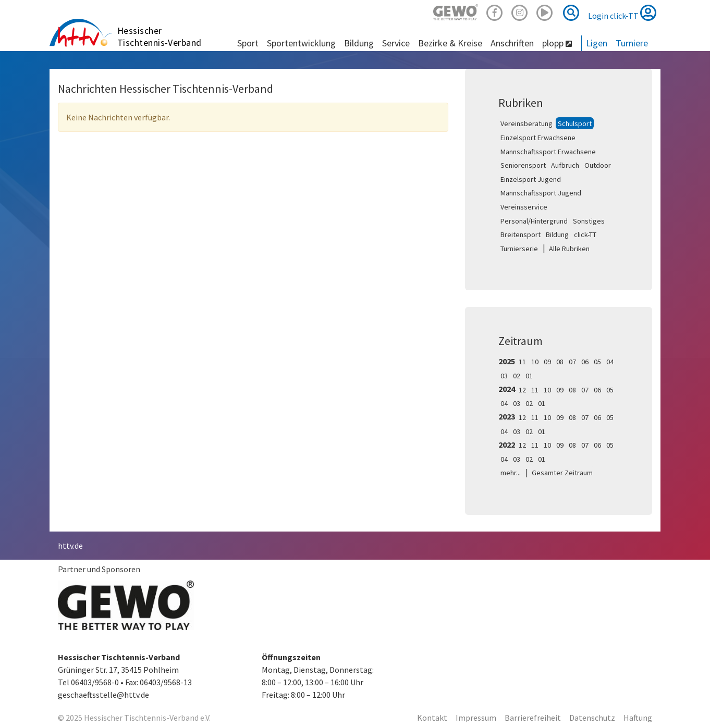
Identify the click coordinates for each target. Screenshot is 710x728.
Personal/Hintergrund (534, 221)
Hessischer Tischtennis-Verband (160, 36)
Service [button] (396, 43)
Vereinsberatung (527, 124)
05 (597, 362)
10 (535, 362)
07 (572, 362)
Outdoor (598, 165)
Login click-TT (622, 13)
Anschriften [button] (512, 43)
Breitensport (521, 235)
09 (547, 362)
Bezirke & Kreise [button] (450, 43)
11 (522, 362)
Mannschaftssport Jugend (541, 193)
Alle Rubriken (569, 249)
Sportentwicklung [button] (301, 43)
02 (517, 376)
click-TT (585, 235)
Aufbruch (565, 165)
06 (585, 362)
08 (560, 362)
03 (504, 376)
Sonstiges (589, 221)
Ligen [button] (597, 43)
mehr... (511, 473)
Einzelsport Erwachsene (538, 138)
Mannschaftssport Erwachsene (548, 152)
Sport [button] (248, 43)
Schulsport (575, 124)
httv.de (70, 546)
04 (610, 362)
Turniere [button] (632, 43)
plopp (557, 43)
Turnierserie (519, 249)
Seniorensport (523, 165)
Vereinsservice (524, 207)
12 (522, 390)
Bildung (557, 235)
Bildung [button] (359, 43)
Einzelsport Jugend (531, 179)
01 (529, 376)
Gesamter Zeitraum (562, 473)
